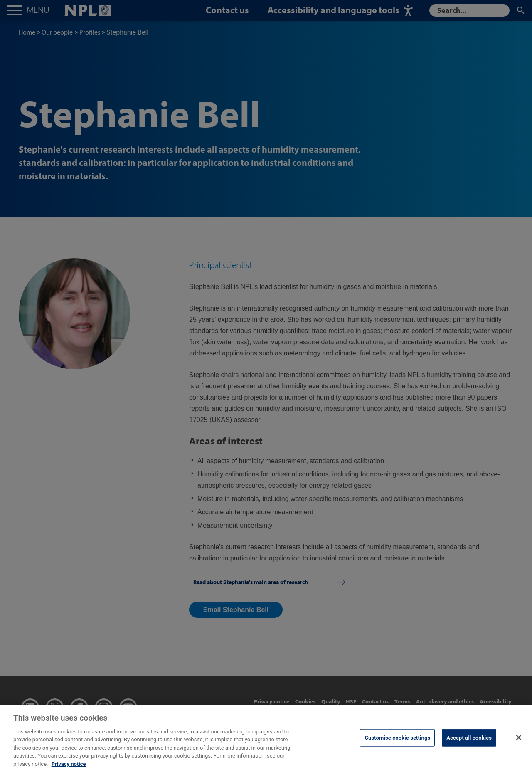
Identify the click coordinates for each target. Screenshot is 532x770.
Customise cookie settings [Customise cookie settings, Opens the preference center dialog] (397, 743)
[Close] (519, 743)
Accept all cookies (469, 743)
